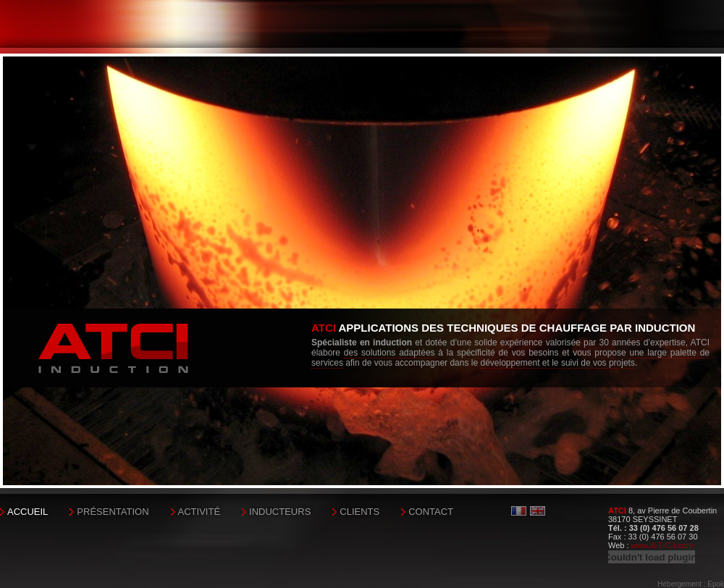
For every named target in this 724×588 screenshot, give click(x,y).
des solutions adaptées (390, 353)
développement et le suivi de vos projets (557, 363)
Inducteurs (280, 512)
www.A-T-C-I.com (662, 545)
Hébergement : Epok (691, 584)
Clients (359, 512)
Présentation (113, 512)
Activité (199, 512)
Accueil (28, 512)
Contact (431, 512)
